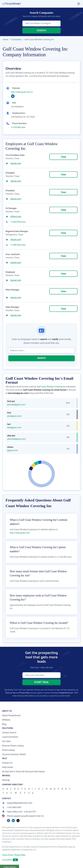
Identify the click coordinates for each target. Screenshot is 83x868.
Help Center (8, 767)
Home (6, 40)
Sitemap (6, 780)
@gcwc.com (16, 163)
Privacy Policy (25, 693)
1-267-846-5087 (12, 807)
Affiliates (6, 720)
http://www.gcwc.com (21, 92)
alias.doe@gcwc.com (16, 439)
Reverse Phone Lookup (13, 746)
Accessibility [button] (10, 860)
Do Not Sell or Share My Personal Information (23, 772)
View (63, 157)
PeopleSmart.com (66, 693)
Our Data (6, 741)
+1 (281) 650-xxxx (18, 245)
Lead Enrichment (10, 737)
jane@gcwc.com (14, 416)
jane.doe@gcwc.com (16, 405)
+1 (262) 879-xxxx (18, 222)
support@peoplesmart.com (17, 803)
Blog (4, 724)
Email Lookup (8, 750)
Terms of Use (10, 693)
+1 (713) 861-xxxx (18, 127)
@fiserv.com (16, 217)
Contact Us (7, 763)
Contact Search (9, 733)
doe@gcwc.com (14, 428)
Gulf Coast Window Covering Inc (51, 387)
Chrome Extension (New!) (14, 754)
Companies (16, 40)
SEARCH (42, 30)
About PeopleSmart (11, 716)
